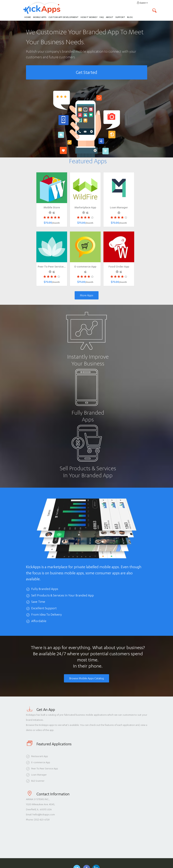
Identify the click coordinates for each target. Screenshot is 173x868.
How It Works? (90, 17)
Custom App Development (63, 17)
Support (120, 17)
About (110, 17)
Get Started (86, 72)
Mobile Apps (40, 17)
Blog (130, 17)
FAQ (102, 17)
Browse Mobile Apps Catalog (86, 678)
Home (28, 17)
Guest (142, 3)
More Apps (87, 295)
